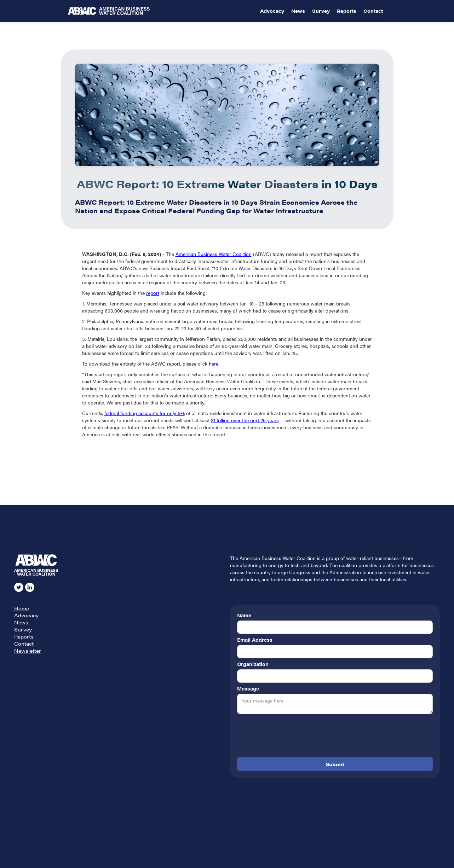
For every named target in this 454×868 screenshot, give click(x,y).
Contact (373, 11)
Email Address (255, 640)
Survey (321, 11)
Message (248, 688)
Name (244, 615)
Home (22, 608)
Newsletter (28, 651)
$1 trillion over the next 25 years (245, 420)
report (153, 293)
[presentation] (291, 737)
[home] (162, 11)
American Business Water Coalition (214, 254)
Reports (347, 11)
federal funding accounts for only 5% (145, 413)
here (214, 363)
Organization (253, 664)
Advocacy (272, 11)
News (298, 11)
